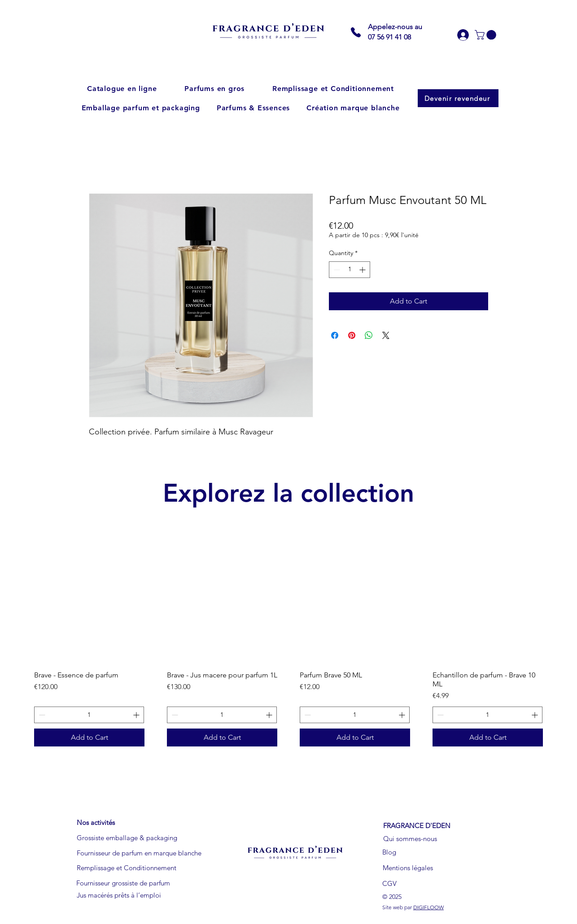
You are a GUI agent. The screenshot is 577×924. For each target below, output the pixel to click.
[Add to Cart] (89, 737)
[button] (487, 35)
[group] (288, 646)
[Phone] (356, 32)
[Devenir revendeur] (458, 98)
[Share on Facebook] (335, 335)
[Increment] (363, 270)
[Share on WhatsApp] (369, 335)
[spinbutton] (350, 270)
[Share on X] (386, 335)
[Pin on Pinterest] (352, 335)
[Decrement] (336, 270)
